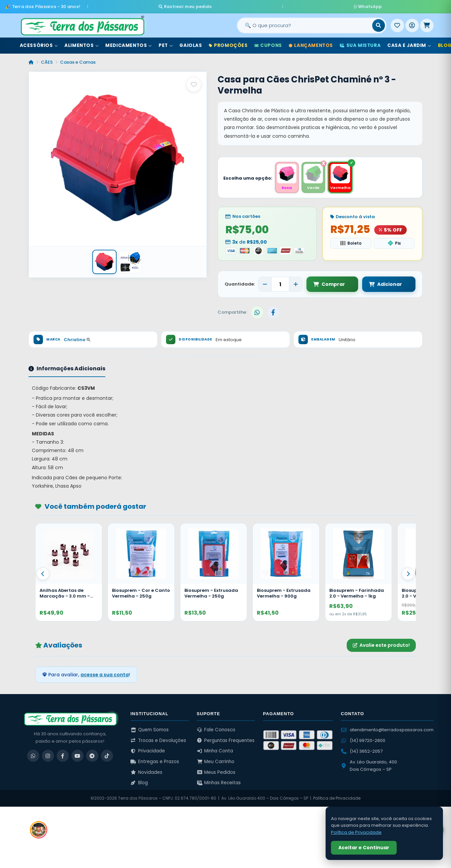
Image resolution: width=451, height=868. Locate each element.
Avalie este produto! (381, 644)
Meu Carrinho (216, 761)
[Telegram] (92, 755)
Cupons (268, 43)
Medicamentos (129, 43)
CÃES (47, 60)
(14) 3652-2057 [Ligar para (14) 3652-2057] (362, 750)
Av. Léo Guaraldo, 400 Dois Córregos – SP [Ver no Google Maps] (369, 765)
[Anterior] (43, 572)
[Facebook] (63, 755)
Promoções (228, 43)
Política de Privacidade (337, 797)
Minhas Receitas (219, 782)
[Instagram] (48, 755)
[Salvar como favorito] (194, 82)
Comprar (329, 283)
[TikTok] (107, 755)
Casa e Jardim (409, 43)
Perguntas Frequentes (226, 739)
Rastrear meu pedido (248, 5)
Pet (166, 43)
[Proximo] (408, 572)
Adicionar (379, 283)
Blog (139, 782)
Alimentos (81, 43)
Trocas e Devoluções (158, 739)
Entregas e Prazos (155, 761)
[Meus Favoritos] (397, 23)
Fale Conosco (216, 729)
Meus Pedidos (216, 771)
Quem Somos (150, 729)
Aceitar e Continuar (364, 848)
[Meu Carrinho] (427, 23)
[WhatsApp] (33, 755)
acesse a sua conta (105, 673)
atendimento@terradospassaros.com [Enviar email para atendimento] (387, 729)
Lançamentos (311, 43)
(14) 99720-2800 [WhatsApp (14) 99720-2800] (363, 739)
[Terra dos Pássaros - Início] (82, 23)
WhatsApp (305, 5)
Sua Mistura (360, 43)
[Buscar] (379, 23)
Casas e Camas (78, 60)
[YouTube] (77, 755)
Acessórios (39, 43)
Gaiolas (191, 43)
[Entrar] (412, 23)
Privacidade (148, 750)
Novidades (146, 771)
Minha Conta (215, 750)
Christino (77, 338)
